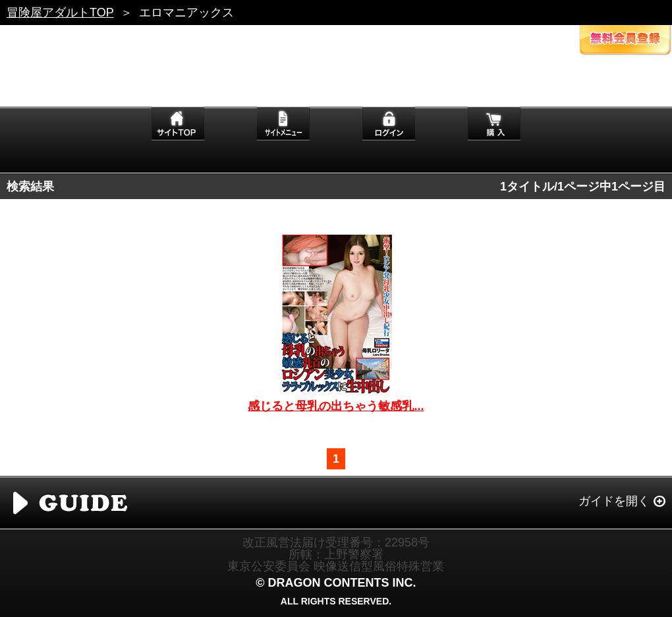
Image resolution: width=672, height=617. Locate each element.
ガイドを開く (614, 501)
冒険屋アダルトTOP (60, 13)
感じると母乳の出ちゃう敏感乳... (336, 406)
